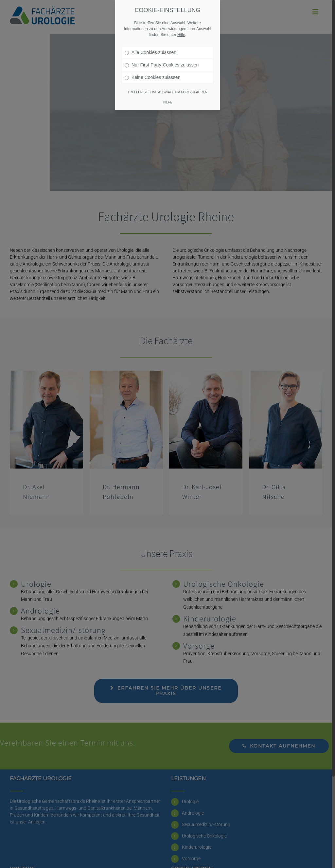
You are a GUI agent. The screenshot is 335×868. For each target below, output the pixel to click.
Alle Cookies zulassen (150, 52)
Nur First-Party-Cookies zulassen (162, 65)
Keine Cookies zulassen (152, 77)
